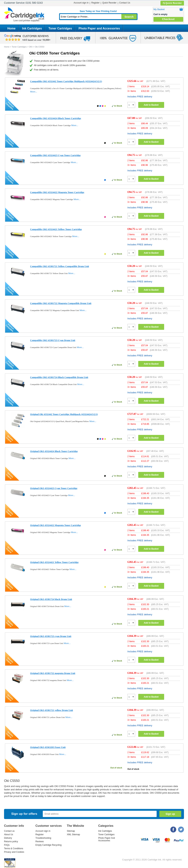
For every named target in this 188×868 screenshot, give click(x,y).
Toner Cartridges (60, 28)
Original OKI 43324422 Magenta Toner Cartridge (56, 525)
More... (34, 92)
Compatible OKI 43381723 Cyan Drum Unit (53, 340)
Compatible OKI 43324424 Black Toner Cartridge (56, 118)
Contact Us (125, 3)
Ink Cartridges (32, 28)
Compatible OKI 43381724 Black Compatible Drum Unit (59, 377)
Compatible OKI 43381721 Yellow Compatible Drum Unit (60, 266)
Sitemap (71, 831)
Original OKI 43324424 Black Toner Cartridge (54, 451)
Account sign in (81, 3)
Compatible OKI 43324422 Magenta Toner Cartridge (57, 192)
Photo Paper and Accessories (99, 28)
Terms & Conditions (14, 848)
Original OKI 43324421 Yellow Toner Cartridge (54, 562)
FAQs (7, 845)
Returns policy (11, 841)
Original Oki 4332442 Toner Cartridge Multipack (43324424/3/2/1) (64, 414)
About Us (9, 835)
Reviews (40, 841)
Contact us (9, 831)
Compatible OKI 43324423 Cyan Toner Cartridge (55, 155)
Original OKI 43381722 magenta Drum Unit (53, 673)
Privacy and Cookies (14, 852)
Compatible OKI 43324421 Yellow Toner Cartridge (56, 229)
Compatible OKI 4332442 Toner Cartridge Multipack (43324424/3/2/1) (66, 81)
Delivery (8, 838)
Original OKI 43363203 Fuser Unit (48, 747)
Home (11, 28)
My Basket (159, 9)
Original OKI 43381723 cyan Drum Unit (51, 636)
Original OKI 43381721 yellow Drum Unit (52, 710)
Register (95, 3)
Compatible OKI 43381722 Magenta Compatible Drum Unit (61, 303)
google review (28, 38)
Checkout (168, 19)
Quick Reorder (172, 3)
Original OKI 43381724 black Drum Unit (51, 599)
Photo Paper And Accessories (107, 839)
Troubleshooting (43, 838)
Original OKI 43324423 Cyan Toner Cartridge (54, 488)
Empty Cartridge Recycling (48, 845)
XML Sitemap (73, 835)
